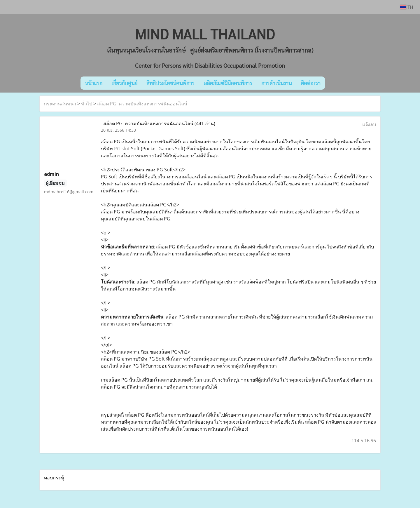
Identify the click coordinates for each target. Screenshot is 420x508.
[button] (334, 83)
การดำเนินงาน (276, 83)
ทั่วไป (87, 104)
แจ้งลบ (369, 124)
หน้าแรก (94, 83)
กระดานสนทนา (60, 104)
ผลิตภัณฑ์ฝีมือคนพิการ (228, 83)
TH (407, 7)
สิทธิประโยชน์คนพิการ (170, 83)
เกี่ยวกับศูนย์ (124, 83)
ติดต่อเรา (311, 83)
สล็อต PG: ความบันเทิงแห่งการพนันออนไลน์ (142, 104)
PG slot (122, 149)
